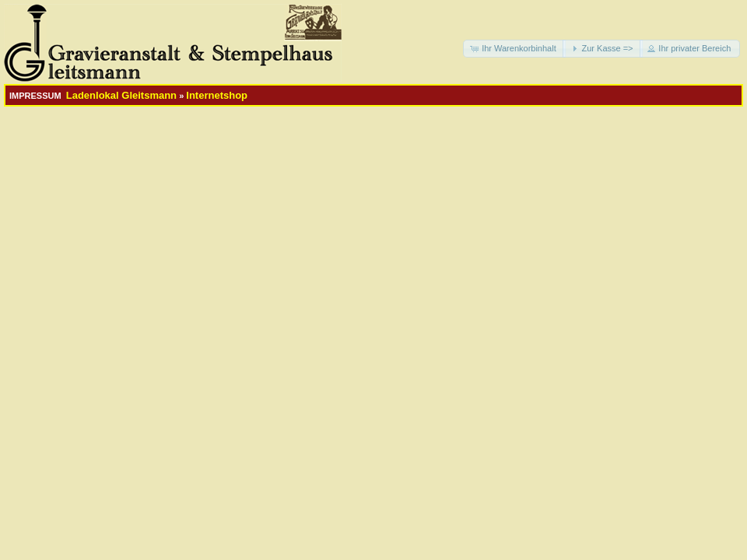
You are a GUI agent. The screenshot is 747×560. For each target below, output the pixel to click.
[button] (514, 49)
